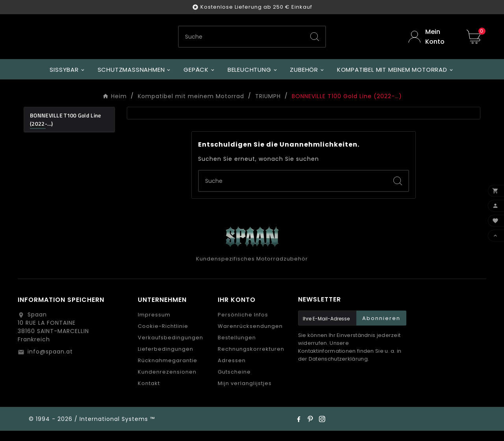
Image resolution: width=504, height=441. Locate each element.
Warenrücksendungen (250, 336)
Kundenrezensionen (167, 382)
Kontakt (149, 394)
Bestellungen (237, 348)
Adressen (232, 371)
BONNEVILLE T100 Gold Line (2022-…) (66, 130)
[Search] (315, 42)
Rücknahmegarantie (168, 371)
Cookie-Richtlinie (163, 336)
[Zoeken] (242, 42)
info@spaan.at (50, 362)
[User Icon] (432, 42)
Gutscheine (234, 382)
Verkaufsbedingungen (170, 348)
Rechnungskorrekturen (251, 359)
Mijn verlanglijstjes (245, 394)
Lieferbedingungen (166, 359)
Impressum (154, 325)
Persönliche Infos (243, 325)
